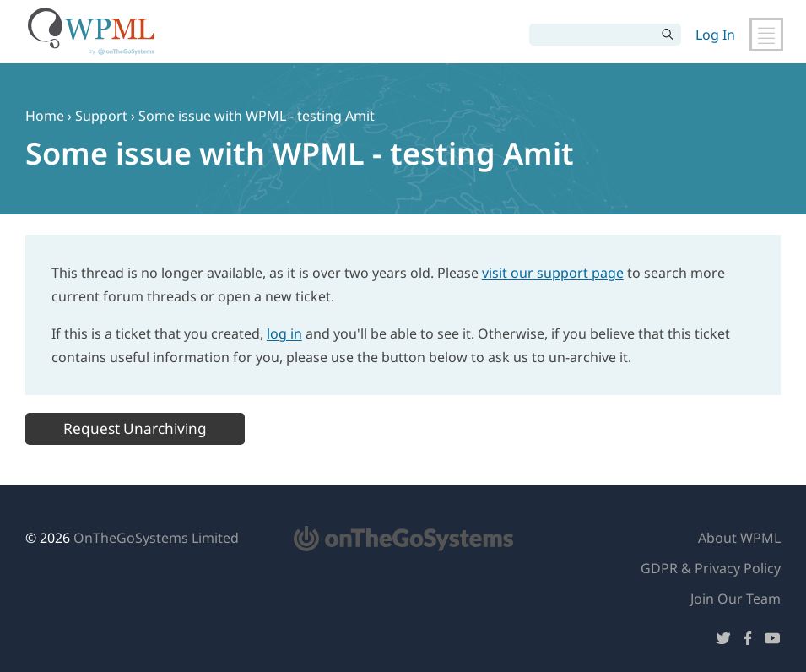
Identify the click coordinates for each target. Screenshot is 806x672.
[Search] (592, 35)
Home (45, 116)
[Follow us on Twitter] (723, 641)
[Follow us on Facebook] (748, 641)
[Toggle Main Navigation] (766, 35)
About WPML (739, 538)
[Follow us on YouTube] (772, 641)
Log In (715, 35)
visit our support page (553, 273)
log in (284, 333)
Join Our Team (736, 599)
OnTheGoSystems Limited (156, 538)
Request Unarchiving (135, 428)
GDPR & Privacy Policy (711, 568)
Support (101, 116)
